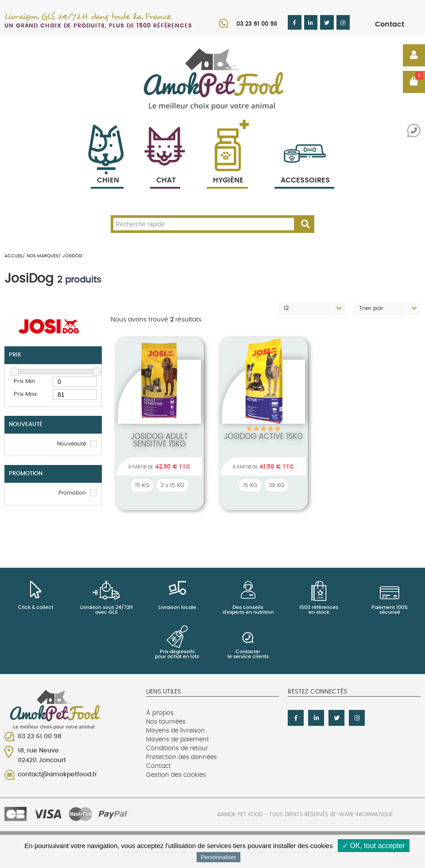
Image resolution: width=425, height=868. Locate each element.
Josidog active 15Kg (264, 436)
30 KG (276, 485)
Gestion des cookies (176, 775)
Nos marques (42, 256)
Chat (165, 170)
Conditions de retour (177, 748)
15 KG (142, 485)
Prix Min (24, 382)
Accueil (14, 256)
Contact (390, 24)
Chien (107, 170)
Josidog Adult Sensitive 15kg (159, 440)
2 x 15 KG (172, 485)
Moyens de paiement (178, 740)
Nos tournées (166, 722)
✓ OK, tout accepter (374, 846)
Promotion (72, 493)
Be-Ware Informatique (361, 814)
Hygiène (227, 170)
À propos (160, 713)
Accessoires (305, 170)
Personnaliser (219, 857)
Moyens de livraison (176, 731)
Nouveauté (71, 444)
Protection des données (182, 757)
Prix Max (25, 394)
